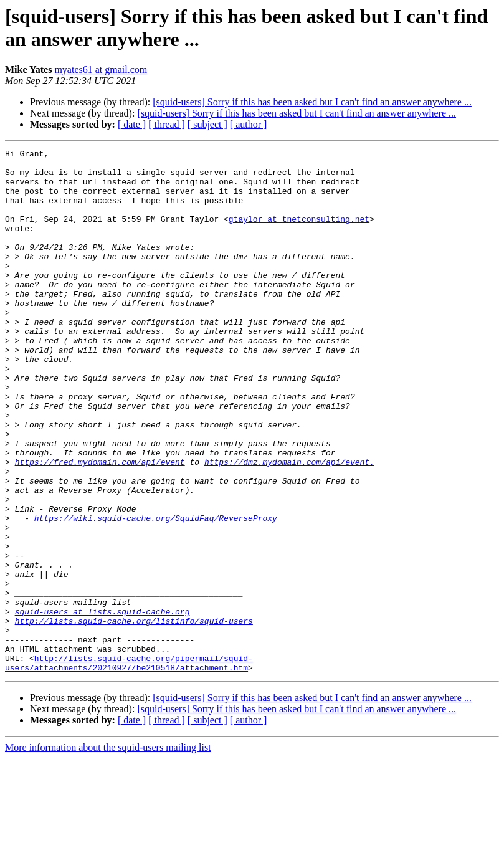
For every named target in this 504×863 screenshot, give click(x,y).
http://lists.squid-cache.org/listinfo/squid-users (134, 716)
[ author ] (249, 124)
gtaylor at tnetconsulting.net (299, 234)
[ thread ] (167, 124)
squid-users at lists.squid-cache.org (102, 705)
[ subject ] (207, 124)
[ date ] (132, 124)
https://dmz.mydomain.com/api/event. (289, 525)
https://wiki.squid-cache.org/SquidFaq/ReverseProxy (156, 593)
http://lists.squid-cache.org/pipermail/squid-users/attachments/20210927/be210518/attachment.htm (129, 766)
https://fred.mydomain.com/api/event (100, 525)
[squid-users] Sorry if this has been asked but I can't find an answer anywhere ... (312, 102)
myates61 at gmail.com (101, 69)
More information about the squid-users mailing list (108, 852)
